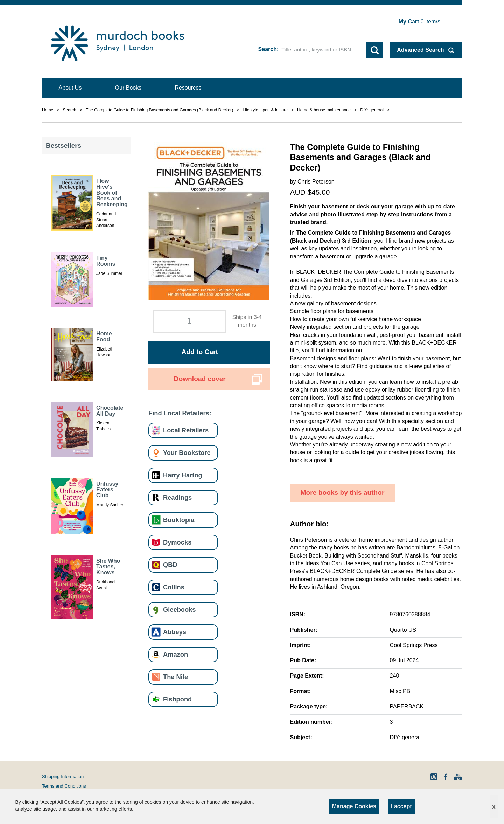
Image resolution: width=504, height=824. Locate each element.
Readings (177, 497)
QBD (170, 565)
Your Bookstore (187, 453)
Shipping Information (63, 777)
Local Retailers (186, 430)
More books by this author (343, 493)
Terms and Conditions (64, 786)
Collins (174, 587)
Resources (188, 88)
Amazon (176, 654)
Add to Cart (199, 352)
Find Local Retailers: (180, 413)
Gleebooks (179, 610)
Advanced (420, 50)
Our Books (128, 88)
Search (268, 49)
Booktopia (179, 520)
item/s (419, 22)
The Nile (176, 677)
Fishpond (177, 699)
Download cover (200, 379)
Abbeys (175, 632)
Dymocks (177, 542)
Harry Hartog (183, 475)
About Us (70, 88)
